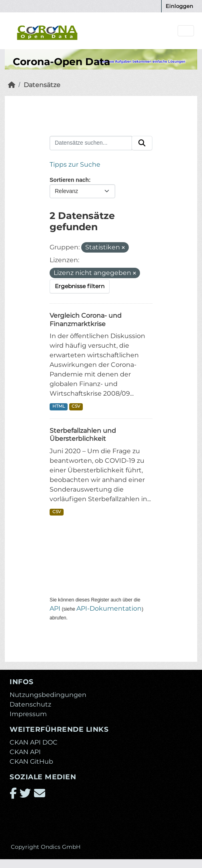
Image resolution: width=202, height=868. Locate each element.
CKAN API (25, 752)
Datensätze (42, 85)
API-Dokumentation (109, 608)
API (55, 608)
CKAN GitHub (31, 761)
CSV (76, 406)
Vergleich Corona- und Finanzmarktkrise (86, 320)
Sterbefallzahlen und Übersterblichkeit (83, 435)
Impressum (28, 714)
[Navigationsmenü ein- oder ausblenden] (186, 31)
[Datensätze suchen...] (91, 143)
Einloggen (179, 6)
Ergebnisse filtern (80, 286)
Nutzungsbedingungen (48, 695)
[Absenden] (142, 143)
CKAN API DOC (34, 742)
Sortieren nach (69, 180)
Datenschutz (30, 704)
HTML (59, 406)
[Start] (12, 85)
